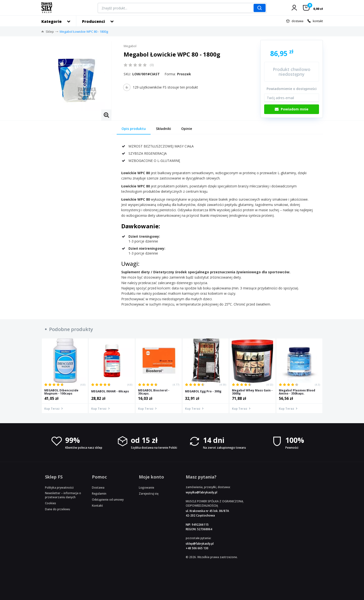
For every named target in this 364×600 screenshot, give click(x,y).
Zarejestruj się (149, 494)
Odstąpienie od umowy (108, 500)
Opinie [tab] (187, 129)
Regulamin (99, 494)
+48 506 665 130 (197, 548)
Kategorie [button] (51, 21)
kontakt (318, 21)
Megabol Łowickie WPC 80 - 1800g (84, 32)
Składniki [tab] (163, 129)
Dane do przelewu (57, 509)
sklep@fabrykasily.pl (200, 544)
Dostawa (98, 488)
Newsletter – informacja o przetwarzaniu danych (63, 495)
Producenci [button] (93, 21)
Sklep (50, 32)
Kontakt (97, 506)
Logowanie (147, 488)
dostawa (297, 21)
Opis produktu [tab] (134, 129)
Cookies (51, 503)
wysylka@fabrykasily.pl (201, 492)
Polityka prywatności (59, 488)
